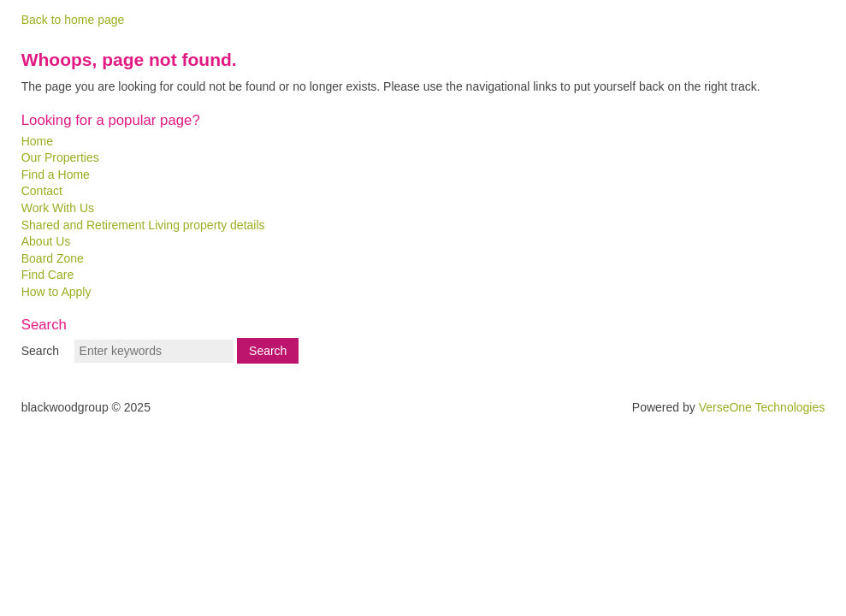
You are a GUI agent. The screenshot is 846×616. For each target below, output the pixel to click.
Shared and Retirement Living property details (143, 225)
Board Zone (53, 258)
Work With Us (58, 208)
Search (40, 351)
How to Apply (56, 292)
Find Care (47, 275)
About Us (46, 241)
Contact (42, 191)
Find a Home (56, 175)
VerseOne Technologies (762, 407)
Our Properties (60, 157)
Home (37, 141)
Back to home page (73, 20)
